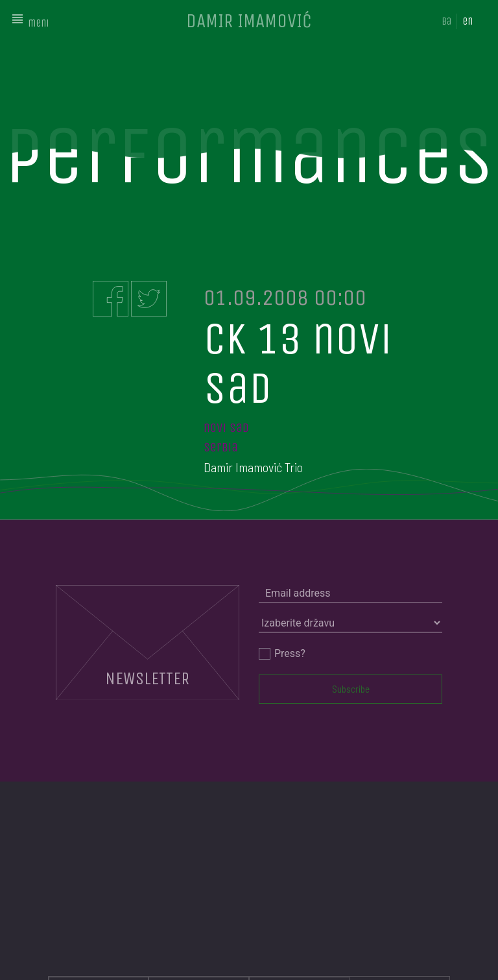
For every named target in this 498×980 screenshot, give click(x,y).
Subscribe (351, 689)
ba (446, 21)
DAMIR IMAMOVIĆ (249, 21)
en (468, 21)
